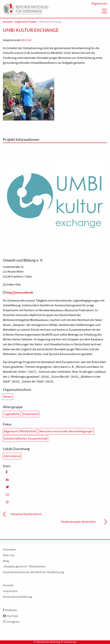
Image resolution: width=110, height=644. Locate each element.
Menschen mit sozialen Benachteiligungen (66, 431)
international (12, 456)
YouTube (10, 616)
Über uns (9, 555)
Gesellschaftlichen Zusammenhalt (26, 439)
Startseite (8, 22)
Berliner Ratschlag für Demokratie (59, 642)
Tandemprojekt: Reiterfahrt (78, 522)
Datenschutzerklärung (17, 597)
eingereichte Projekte (26, 22)
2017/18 (26, 40)
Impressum (10, 591)
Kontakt (8, 585)
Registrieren (99, 4)
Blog (6, 561)
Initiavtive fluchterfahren (26, 514)
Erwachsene (31, 414)
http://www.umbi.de (20, 292)
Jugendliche (12, 414)
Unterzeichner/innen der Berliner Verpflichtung (33, 572)
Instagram (11, 622)
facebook (10, 610)
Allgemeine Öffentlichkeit (20, 431)
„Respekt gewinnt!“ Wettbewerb (24, 566)
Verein (8, 397)
